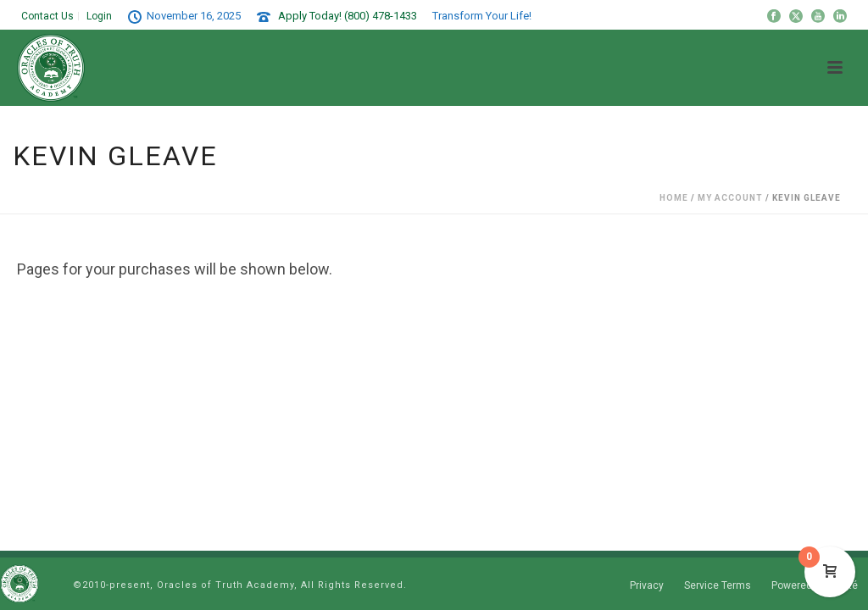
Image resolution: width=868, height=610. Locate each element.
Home (674, 198)
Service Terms (718, 585)
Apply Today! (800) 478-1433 (348, 16)
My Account (730, 198)
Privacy (647, 585)
